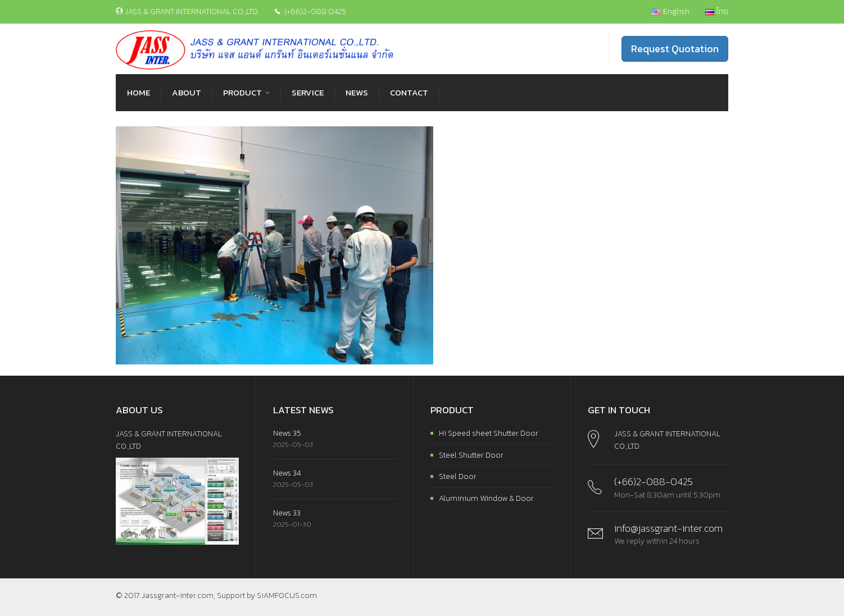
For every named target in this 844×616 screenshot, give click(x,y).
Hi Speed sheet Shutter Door (489, 433)
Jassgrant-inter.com (178, 596)
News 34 (287, 473)
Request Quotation (675, 49)
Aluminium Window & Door (486, 498)
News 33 (287, 513)
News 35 (287, 433)
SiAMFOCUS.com (287, 596)
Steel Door (458, 476)
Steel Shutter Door (471, 455)
